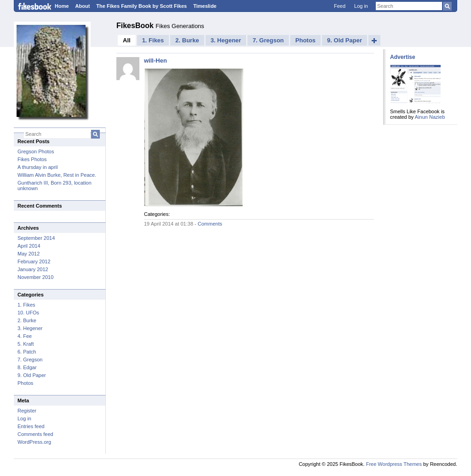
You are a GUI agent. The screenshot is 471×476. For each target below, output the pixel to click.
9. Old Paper (32, 375)
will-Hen (155, 61)
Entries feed (31, 426)
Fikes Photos (32, 159)
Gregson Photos (36, 151)
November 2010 (35, 277)
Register (27, 411)
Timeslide (205, 6)
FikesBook (136, 26)
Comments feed (35, 434)
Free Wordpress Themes (394, 464)
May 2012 (29, 254)
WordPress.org (34, 442)
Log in (361, 6)
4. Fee (25, 336)
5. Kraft (26, 344)
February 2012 (34, 261)
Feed (340, 6)
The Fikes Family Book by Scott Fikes (141, 6)
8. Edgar (27, 367)
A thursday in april (37, 167)
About (83, 6)
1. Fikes (26, 305)
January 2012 (33, 269)
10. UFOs (28, 313)
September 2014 (36, 238)
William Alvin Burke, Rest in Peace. (57, 175)
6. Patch (27, 352)
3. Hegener (30, 328)
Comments (210, 224)
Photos (25, 383)
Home (62, 6)
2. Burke (27, 320)
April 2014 (29, 246)
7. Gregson (30, 360)
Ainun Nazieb (430, 117)
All (127, 40)
